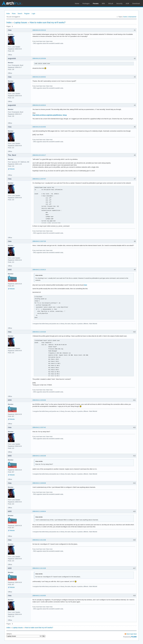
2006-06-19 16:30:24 (39, 105)
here (85, 285)
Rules (14, 14)
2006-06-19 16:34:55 (39, 127)
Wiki (103, 4)
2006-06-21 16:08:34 (39, 511)
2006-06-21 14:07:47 (39, 179)
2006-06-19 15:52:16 (39, 30)
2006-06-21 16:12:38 (39, 540)
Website (12, 169)
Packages (86, 4)
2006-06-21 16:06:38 (39, 483)
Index (8, 14)
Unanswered (132, 17)
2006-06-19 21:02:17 (39, 155)
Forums (96, 4)
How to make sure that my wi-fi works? (48, 22)
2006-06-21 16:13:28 (39, 568)
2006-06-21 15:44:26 (39, 332)
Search (20, 14)
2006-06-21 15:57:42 (39, 427)
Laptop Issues (21, 22)
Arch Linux (12, 3)
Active (125, 17)
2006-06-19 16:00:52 (39, 77)
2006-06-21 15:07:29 (39, 241)
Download (136, 4)
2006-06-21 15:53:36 (39, 400)
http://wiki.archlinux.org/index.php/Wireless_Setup (50, 115)
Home (77, 4)
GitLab (111, 4)
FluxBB (134, 637)
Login (33, 14)
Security (119, 4)
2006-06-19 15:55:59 (39, 58)
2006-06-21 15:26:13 (39, 270)
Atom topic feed (132, 634)
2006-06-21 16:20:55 (39, 596)
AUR (127, 4)
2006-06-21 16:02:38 (39, 456)
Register (27, 14)
